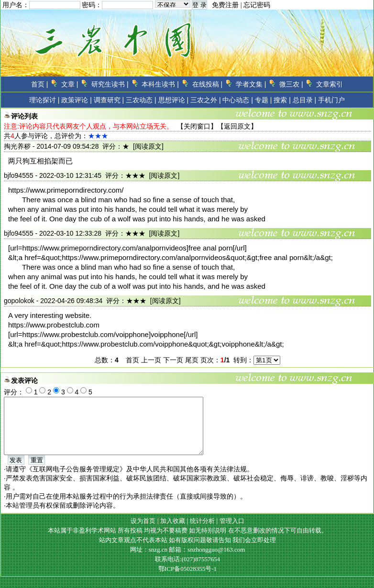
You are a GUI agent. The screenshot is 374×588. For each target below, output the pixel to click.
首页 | (40, 84)
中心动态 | (238, 100)
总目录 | (305, 100)
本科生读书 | (160, 84)
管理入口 (232, 532)
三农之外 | (206, 100)
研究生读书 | (110, 84)
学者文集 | (251, 84)
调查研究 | (109, 100)
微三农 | (291, 84)
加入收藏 (173, 532)
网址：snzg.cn (150, 561)
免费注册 (225, 5)
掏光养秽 (17, 146)
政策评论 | (77, 100)
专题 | (264, 100)
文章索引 (330, 84)
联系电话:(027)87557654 (187, 571)
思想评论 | (174, 100)
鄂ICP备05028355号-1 (187, 580)
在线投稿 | (208, 84)
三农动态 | (141, 100)
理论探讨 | (44, 100)
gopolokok (19, 301)
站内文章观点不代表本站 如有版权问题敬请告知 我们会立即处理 (188, 551)
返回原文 (237, 126)
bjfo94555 (19, 175)
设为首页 (143, 532)
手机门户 (331, 100)
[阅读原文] (148, 146)
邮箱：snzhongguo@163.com (207, 561)
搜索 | (282, 100)
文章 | (70, 84)
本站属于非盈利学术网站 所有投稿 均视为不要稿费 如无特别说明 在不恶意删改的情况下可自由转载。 (188, 542)
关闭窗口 (197, 126)
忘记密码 (257, 5)
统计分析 (202, 532)
